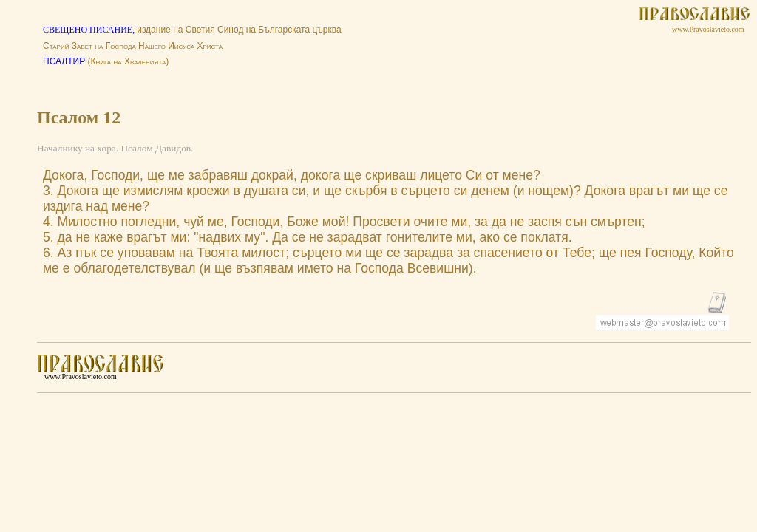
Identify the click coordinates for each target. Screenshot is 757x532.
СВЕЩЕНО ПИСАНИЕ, (90, 30)
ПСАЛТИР (64, 61)
